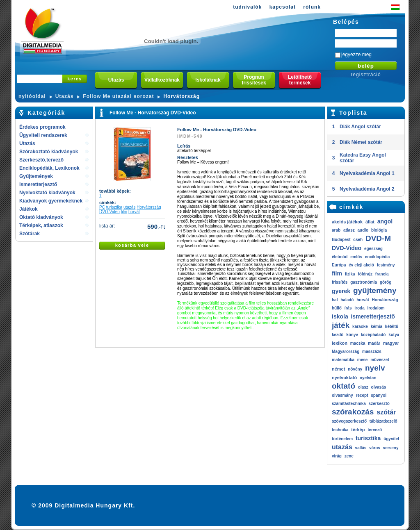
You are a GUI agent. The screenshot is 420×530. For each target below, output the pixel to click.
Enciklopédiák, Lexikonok (49, 168)
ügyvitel (391, 439)
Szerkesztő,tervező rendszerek (41, 160)
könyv (352, 335)
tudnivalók (247, 7)
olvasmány (342, 395)
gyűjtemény (375, 290)
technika (340, 430)
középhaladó (373, 335)
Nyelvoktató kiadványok (47, 193)
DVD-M (378, 238)
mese (363, 360)
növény (355, 369)
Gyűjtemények (36, 176)
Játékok (29, 209)
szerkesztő (379, 404)
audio (363, 230)
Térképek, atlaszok (41, 225)
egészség (373, 249)
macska (358, 343)
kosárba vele (132, 245)
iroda (359, 308)
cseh (358, 240)
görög (386, 282)
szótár (386, 412)
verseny (391, 448)
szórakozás (353, 412)
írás (348, 308)
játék (341, 325)
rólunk (312, 7)
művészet (380, 360)
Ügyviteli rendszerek (43, 135)
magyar (391, 343)
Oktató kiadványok (41, 217)
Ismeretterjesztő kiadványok (38, 185)
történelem (342, 439)
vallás (361, 448)
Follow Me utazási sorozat (118, 96)
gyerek (341, 291)
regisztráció (366, 75)
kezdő (338, 335)
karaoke (360, 326)
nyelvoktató (344, 378)
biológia (379, 230)
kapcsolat (283, 7)
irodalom (376, 308)
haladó (347, 300)
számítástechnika (349, 404)
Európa (339, 265)
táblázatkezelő (383, 421)
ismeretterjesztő (373, 316)
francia (382, 274)
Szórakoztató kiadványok (49, 152)
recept (362, 395)
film (124, 212)
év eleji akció (361, 265)
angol (385, 221)
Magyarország (346, 351)
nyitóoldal (32, 96)
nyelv (375, 368)
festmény (386, 265)
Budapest (341, 240)
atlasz (349, 230)
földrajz (365, 274)
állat (370, 222)
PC (102, 207)
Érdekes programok (42, 127)
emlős (356, 257)
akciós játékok (347, 222)
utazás (129, 207)
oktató (344, 386)
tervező (375, 430)
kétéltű (392, 326)
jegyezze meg (356, 55)
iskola (340, 316)
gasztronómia (364, 282)
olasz (363, 387)
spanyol (379, 395)
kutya (394, 335)
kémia (377, 326)
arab (336, 230)
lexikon (340, 343)
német (338, 369)
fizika (350, 274)
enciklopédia (378, 257)
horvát (134, 212)
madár (374, 343)
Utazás (65, 96)
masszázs (372, 351)
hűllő (337, 308)
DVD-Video (110, 212)
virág (337, 456)
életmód (340, 257)
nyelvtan (368, 378)
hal (335, 300)
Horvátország (181, 96)
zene (349, 456)
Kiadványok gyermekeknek (51, 201)
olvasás (379, 387)
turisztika (114, 207)
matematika (343, 360)
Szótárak (30, 234)
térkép (358, 430)
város (375, 448)
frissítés (340, 282)
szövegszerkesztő (349, 421)
